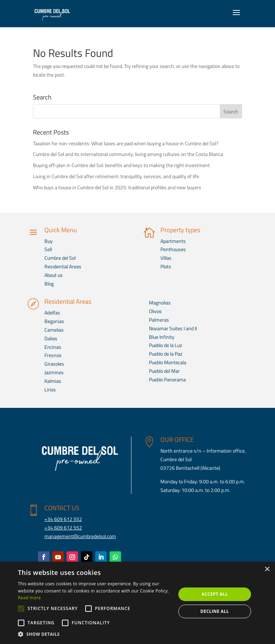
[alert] (137, 603)
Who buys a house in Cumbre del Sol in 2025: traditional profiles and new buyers (117, 187)
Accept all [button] (215, 594)
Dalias (51, 338)
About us (54, 275)
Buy (49, 241)
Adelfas (52, 313)
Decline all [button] (215, 611)
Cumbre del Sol (60, 258)
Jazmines (54, 372)
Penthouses (173, 249)
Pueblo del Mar (164, 371)
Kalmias (53, 381)
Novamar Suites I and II (173, 328)
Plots (166, 266)
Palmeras (159, 320)
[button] (95, 634)
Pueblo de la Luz (165, 345)
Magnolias (160, 303)
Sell (48, 249)
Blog (49, 284)
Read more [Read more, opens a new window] (29, 598)
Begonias (54, 321)
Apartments (173, 241)
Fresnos (53, 355)
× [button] (267, 569)
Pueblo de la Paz (166, 354)
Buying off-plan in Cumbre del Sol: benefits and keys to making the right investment (121, 165)
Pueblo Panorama (167, 379)
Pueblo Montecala (168, 362)
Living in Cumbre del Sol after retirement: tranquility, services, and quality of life (116, 176)
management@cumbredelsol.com (80, 536)
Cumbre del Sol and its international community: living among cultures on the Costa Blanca (128, 154)
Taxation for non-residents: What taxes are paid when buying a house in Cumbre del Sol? (126, 143)
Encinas (53, 347)
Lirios (50, 389)
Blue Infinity (162, 337)
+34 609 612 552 (63, 519)
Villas (166, 258)
